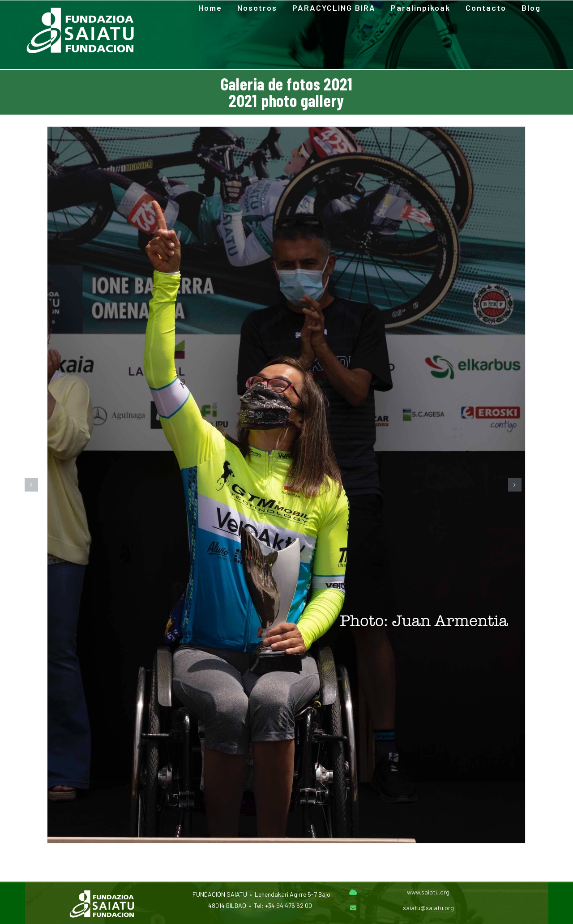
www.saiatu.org (428, 892)
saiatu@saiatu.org (428, 908)
